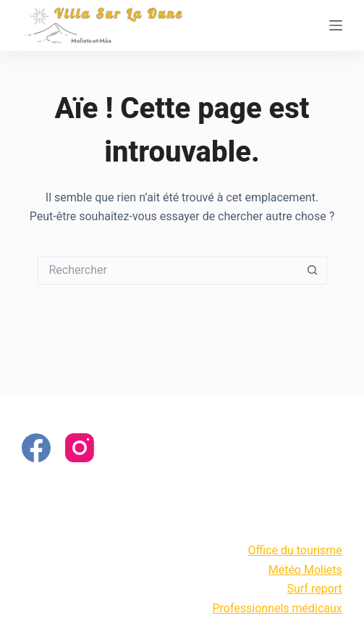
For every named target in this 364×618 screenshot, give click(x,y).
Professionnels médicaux (277, 608)
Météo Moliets (305, 570)
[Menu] (336, 25)
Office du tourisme (295, 550)
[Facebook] (36, 448)
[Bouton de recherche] (313, 270)
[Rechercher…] (168, 270)
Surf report (315, 589)
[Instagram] (80, 448)
